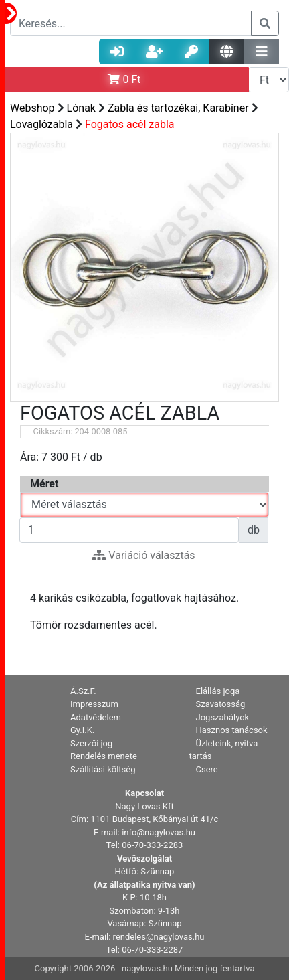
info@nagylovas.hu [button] (159, 832)
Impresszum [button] (94, 704)
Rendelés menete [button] (104, 756)
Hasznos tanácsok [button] (232, 730)
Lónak (81, 108)
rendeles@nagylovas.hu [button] (159, 937)
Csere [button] (207, 769)
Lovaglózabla (41, 124)
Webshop (32, 108)
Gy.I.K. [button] (82, 730)
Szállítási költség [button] (103, 769)
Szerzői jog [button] (91, 743)
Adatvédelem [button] (96, 717)
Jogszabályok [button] (223, 717)
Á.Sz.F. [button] (83, 691)
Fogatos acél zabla (130, 124)
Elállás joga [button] (218, 691)
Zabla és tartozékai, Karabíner (178, 108)
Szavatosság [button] (221, 704)
